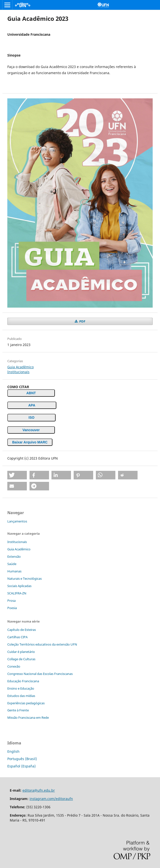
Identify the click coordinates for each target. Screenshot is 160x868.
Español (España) (21, 766)
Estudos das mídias (21, 696)
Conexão (14, 666)
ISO (31, 417)
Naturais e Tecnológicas (25, 579)
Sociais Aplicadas (19, 586)
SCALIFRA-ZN (17, 593)
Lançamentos (17, 521)
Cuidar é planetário (21, 652)
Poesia (12, 608)
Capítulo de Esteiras (22, 630)
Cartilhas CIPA (17, 637)
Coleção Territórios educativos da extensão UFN (42, 644)
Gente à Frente (18, 710)
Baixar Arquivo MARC (30, 442)
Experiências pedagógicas (26, 703)
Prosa (11, 601)
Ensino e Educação (21, 688)
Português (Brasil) (22, 759)
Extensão (14, 556)
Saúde (12, 564)
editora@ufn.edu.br (39, 790)
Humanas (14, 571)
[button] (17, 475)
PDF (82, 321)
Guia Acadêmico (20, 367)
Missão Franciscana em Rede (28, 718)
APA (32, 405)
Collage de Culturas (21, 659)
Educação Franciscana (23, 681)
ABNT (31, 393)
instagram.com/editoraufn (51, 799)
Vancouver (31, 430)
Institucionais (18, 372)
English (13, 751)
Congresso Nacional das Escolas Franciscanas (40, 674)
